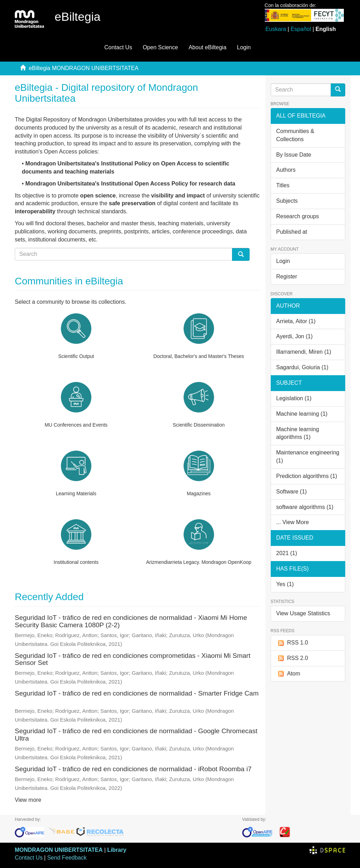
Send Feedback (67, 858)
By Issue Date (294, 155)
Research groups (298, 216)
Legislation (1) (294, 398)
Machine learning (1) (302, 414)
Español (301, 29)
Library (117, 850)
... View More (293, 522)
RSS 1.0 (292, 643)
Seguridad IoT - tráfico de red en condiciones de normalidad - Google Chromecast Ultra (136, 735)
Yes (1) (285, 584)
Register (287, 276)
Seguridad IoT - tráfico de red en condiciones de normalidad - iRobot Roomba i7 (133, 769)
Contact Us (118, 47)
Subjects (287, 201)
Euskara (276, 29)
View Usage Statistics (303, 613)
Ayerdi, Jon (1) (295, 336)
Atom (288, 674)
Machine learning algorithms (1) (298, 433)
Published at (292, 232)
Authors (286, 170)
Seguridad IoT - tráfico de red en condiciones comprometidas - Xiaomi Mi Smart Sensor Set (133, 659)
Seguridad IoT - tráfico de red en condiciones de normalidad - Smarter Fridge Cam (137, 693)
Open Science (160, 47)
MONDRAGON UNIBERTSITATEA (59, 850)
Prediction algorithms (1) (307, 476)
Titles (283, 185)
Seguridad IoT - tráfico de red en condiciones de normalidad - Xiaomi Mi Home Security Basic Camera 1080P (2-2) (131, 621)
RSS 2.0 (292, 658)
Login (283, 261)
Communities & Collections (295, 135)
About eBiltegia (207, 47)
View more (28, 800)
